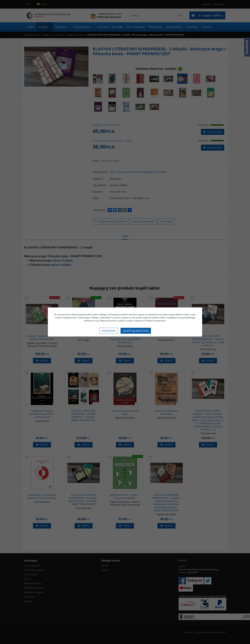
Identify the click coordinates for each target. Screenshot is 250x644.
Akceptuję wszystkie (136, 331)
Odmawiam (109, 331)
